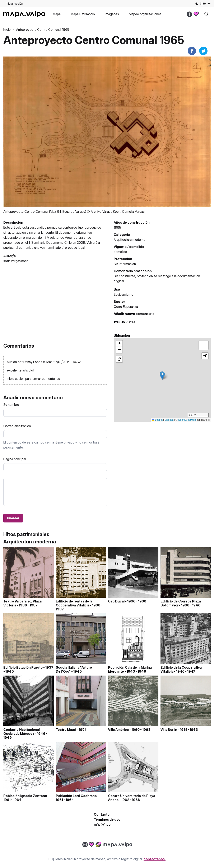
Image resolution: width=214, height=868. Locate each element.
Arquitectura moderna (129, 240)
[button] (162, 376)
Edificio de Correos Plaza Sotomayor (181, 603)
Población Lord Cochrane (76, 796)
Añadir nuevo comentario (134, 314)
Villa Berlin (169, 730)
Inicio (7, 30)
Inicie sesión (16, 379)
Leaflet (157, 420)
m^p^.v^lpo (102, 824)
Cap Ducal (116, 601)
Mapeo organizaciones (145, 14)
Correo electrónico (17, 426)
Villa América (118, 730)
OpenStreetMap (187, 420)
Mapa (57, 14)
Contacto (102, 814)
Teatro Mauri (66, 730)
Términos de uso (107, 819)
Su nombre (11, 405)
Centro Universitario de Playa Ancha (132, 798)
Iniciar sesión (14, 3)
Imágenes (112, 14)
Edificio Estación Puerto (23, 667)
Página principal (15, 459)
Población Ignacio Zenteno (25, 796)
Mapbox (169, 420)
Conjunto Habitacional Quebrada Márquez (22, 732)
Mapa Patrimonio (83, 14)
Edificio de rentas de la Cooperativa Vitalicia (74, 603)
